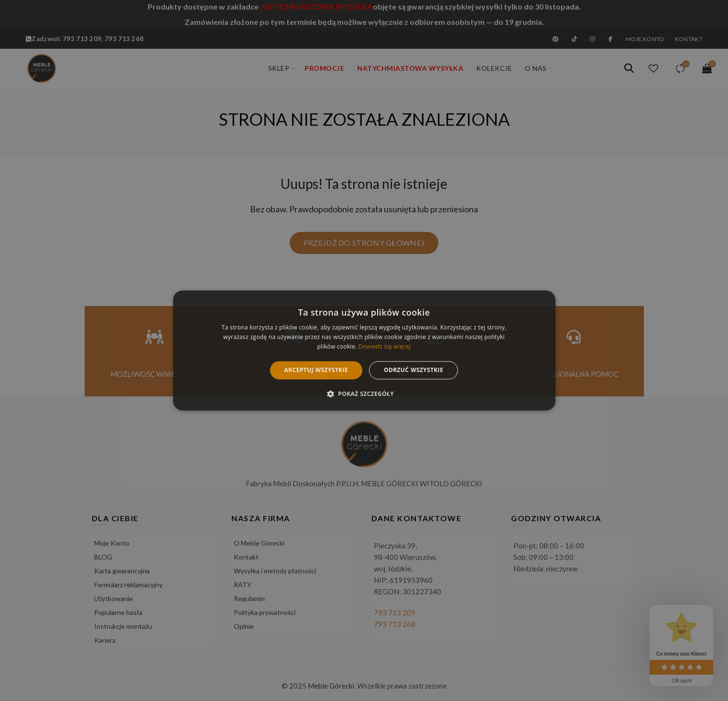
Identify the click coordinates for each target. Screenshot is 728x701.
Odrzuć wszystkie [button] (413, 370)
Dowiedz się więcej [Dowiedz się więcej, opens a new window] (385, 346)
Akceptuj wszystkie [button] (316, 370)
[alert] (364, 350)
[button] (364, 394)
